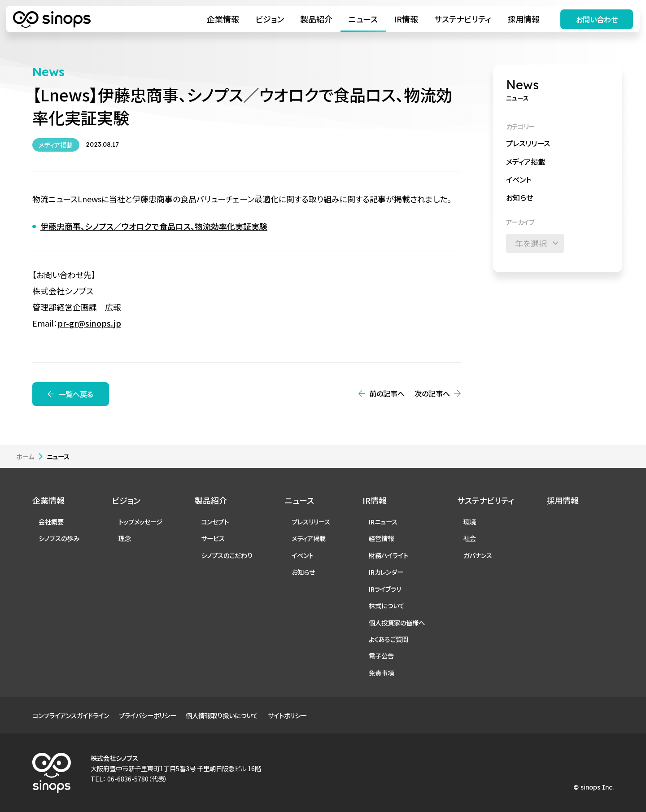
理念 (125, 538)
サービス (213, 538)
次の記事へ (432, 393)
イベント (519, 179)
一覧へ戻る (76, 394)
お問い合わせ (597, 19)
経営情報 (381, 538)
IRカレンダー (386, 572)
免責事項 (381, 673)
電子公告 (381, 656)
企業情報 (223, 19)
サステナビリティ (463, 19)
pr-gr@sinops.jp (89, 323)
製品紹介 (316, 19)
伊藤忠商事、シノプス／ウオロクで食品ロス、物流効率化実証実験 (154, 226)
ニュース (363, 19)
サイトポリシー (287, 715)
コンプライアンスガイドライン (71, 715)
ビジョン (270, 19)
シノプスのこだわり (227, 555)
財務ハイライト (388, 555)
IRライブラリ (385, 589)
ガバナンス (478, 555)
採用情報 (524, 19)
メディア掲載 (526, 162)
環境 (470, 522)
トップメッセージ (140, 522)
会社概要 (51, 522)
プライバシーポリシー (148, 715)
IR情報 (406, 19)
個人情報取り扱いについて (222, 715)
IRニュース (383, 522)
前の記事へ (387, 393)
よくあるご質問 (388, 639)
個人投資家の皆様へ (397, 622)
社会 (470, 538)
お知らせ (519, 197)
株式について (387, 605)
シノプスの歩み (59, 538)
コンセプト (215, 522)
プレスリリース (528, 143)
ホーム (25, 456)
